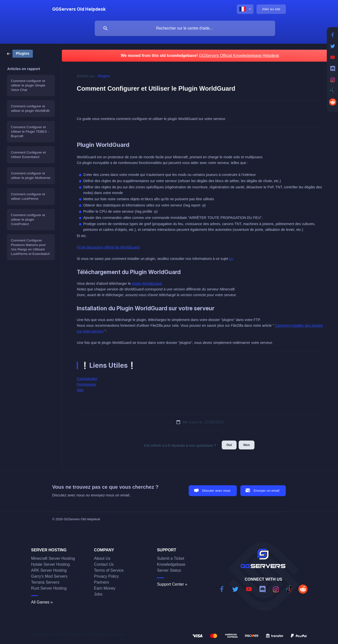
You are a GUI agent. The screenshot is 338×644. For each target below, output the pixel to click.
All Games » (42, 602)
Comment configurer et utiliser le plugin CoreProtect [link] (28, 220)
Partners (101, 582)
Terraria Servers (45, 582)
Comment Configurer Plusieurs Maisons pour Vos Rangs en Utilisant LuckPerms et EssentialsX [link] (30, 247)
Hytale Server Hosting (50, 564)
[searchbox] (185, 28)
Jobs (98, 594)
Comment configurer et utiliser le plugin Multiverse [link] (31, 176)
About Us (102, 558)
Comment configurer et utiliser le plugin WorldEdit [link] (30, 108)
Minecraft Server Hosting (53, 558)
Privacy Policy (106, 576)
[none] (79, 9)
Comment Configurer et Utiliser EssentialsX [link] (28, 155)
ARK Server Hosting (49, 570)
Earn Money (105, 588)
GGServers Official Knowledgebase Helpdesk (239, 56)
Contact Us (104, 564)
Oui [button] (229, 445)
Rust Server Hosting (49, 588)
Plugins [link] (104, 76)
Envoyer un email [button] (267, 491)
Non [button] (247, 445)
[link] (20, 53)
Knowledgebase (171, 564)
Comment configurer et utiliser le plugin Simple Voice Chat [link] (28, 85)
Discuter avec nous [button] (216, 491)
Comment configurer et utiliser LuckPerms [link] (28, 196)
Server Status (169, 570)
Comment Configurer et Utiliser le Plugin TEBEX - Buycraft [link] (30, 132)
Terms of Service (109, 570)
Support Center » (172, 584)
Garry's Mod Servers (49, 576)
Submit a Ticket (171, 558)
